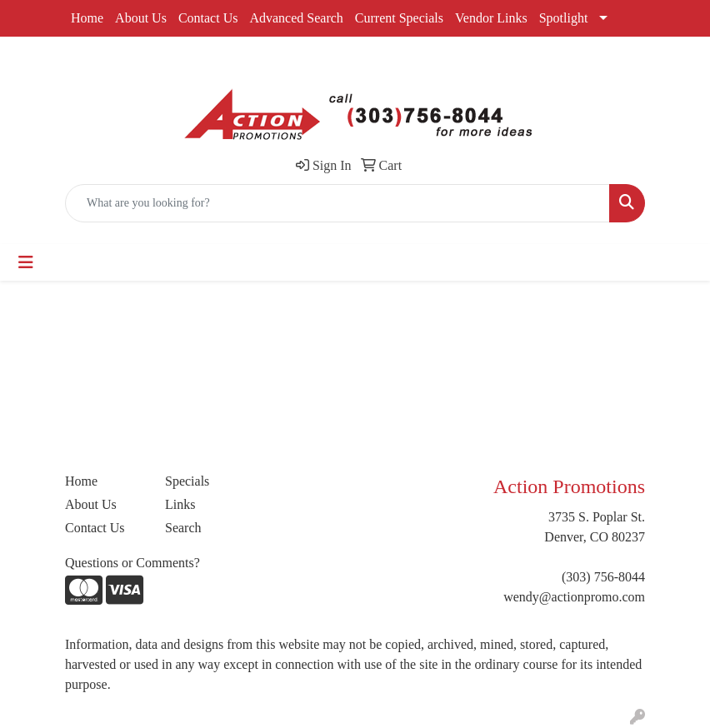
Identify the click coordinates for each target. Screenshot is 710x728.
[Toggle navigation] (26, 262)
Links (180, 504)
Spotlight (564, 18)
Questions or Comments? (132, 563)
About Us (141, 18)
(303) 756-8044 (603, 577)
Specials (187, 481)
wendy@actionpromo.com (574, 597)
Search (183, 528)
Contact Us (208, 18)
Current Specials (399, 18)
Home (87, 18)
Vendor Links (491, 18)
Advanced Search (296, 18)
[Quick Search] (337, 203)
